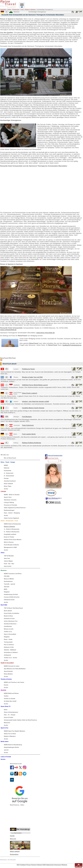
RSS (18, 865)
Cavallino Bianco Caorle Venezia (33, 408)
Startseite (3, 9)
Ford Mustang (27, 417)
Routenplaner (14, 854)
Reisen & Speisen (30, 9)
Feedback (23, 865)
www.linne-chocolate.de (45, 333)
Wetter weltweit (15, 851)
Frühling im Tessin (28, 369)
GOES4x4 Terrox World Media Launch (35, 385)
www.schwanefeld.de (8, 330)
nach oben (79, 866)
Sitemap (39, 865)
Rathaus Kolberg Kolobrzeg (32, 443)
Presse (29, 865)
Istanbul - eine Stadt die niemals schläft (36, 402)
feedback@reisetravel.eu (72, 345)
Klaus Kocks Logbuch (30, 393)
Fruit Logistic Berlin (29, 434)
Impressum (58, 865)
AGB (44, 865)
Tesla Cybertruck (28, 425)
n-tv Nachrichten (17, 833)
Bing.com (13, 839)
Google (12, 836)
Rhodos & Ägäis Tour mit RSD (32, 377)
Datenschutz (50, 865)
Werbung (64, 865)
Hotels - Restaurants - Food (15, 9)
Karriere (34, 865)
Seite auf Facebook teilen (55, 456)
